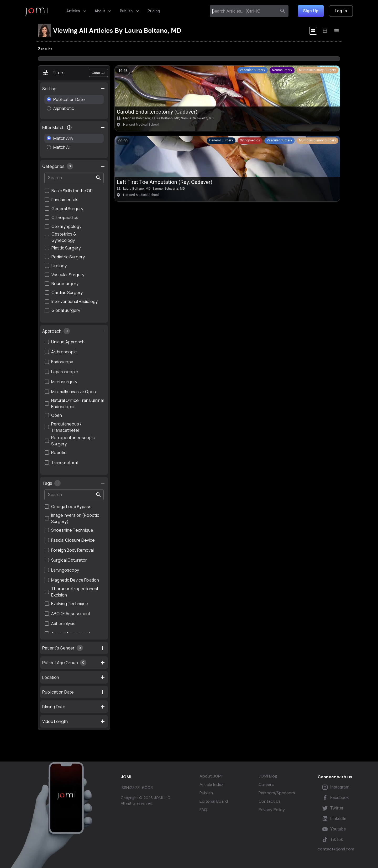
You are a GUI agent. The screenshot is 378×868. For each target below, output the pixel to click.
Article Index (211, 785)
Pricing (154, 11)
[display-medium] (325, 31)
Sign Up (311, 11)
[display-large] (313, 31)
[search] (283, 11)
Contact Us (270, 801)
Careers (266, 785)
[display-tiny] (337, 31)
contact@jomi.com (336, 849)
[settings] (103, 89)
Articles (76, 11)
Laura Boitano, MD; (166, 118)
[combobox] (244, 11)
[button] (252, 70)
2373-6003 (141, 788)
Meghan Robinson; (137, 118)
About (103, 11)
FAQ (203, 810)
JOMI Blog (268, 776)
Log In (341, 11)
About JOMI (211, 776)
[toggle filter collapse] (103, 127)
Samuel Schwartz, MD (197, 118)
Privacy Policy (272, 810)
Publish (129, 11)
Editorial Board (214, 801)
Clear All (98, 73)
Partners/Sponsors (277, 793)
